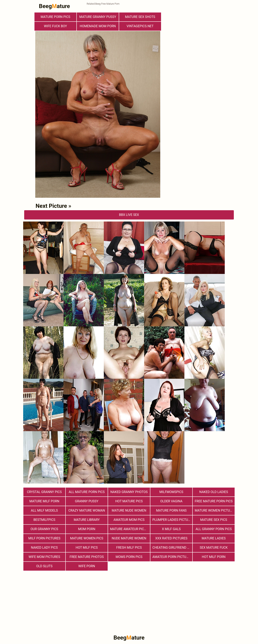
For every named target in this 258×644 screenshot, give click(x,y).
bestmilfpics (44, 520)
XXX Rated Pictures (171, 538)
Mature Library (87, 520)
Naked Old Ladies (214, 492)
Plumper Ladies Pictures (172, 520)
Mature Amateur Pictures (130, 529)
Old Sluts (44, 566)
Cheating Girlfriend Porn (172, 548)
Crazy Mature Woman (87, 510)
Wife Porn (87, 566)
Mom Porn (87, 529)
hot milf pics (87, 548)
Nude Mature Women (129, 538)
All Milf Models (44, 510)
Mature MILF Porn (44, 501)
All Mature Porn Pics (87, 492)
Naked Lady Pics (44, 548)
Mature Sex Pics (214, 520)
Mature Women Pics (87, 538)
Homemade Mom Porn (98, 26)
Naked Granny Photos (129, 492)
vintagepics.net (140, 26)
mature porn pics (55, 17)
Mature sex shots (140, 17)
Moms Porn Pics (129, 557)
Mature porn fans (171, 510)
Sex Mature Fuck (214, 548)
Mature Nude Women (129, 510)
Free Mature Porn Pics (214, 501)
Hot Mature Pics (129, 501)
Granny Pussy (87, 501)
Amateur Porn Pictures (172, 557)
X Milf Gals (171, 529)
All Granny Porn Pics (214, 529)
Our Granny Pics (44, 529)
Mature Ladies (214, 538)
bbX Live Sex (129, 215)
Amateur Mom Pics (129, 520)
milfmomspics (171, 492)
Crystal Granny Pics (44, 492)
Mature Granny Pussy (98, 17)
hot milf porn (214, 557)
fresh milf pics (129, 548)
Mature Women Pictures (215, 510)
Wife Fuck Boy (55, 26)
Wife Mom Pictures (44, 557)
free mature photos (87, 557)
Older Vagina (171, 501)
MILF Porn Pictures (44, 538)
